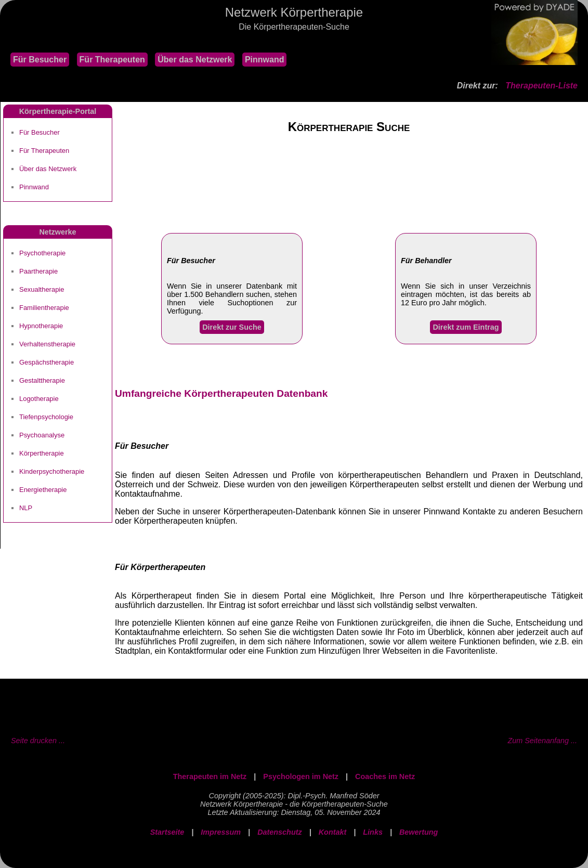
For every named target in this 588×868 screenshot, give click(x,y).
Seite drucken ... (38, 741)
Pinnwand (265, 60)
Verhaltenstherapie (47, 344)
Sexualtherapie (42, 289)
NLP (26, 508)
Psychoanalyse (42, 435)
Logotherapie (39, 399)
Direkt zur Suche (232, 327)
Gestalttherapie (42, 380)
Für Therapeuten (112, 60)
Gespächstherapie (47, 362)
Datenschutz (280, 832)
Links (373, 832)
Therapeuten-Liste (541, 86)
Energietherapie (43, 490)
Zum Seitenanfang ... (542, 741)
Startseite (167, 832)
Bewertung (419, 832)
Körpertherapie (42, 453)
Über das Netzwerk (195, 60)
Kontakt (333, 832)
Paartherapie (38, 271)
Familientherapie (44, 308)
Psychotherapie (42, 253)
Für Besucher (40, 60)
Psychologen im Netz (301, 776)
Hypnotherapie (41, 326)
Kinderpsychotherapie (52, 471)
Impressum (221, 832)
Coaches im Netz (385, 776)
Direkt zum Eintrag (466, 327)
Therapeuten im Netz (210, 776)
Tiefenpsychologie (46, 417)
